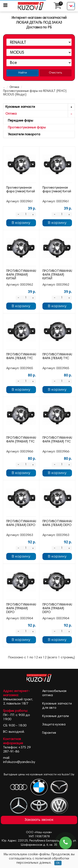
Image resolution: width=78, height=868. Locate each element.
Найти (23, 73)
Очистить (55, 73)
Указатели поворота (23, 134)
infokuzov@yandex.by (19, 762)
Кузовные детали (56, 716)
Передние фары (19, 121)
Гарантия (49, 733)
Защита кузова (54, 725)
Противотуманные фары (26, 128)
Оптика (12, 87)
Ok (58, 863)
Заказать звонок (39, 820)
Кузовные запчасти (40, 107)
